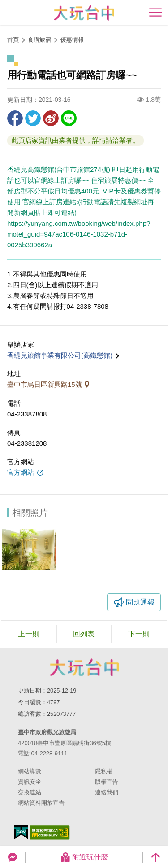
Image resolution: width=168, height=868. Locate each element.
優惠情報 (72, 40)
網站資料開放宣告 (41, 803)
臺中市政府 (84, 667)
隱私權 (104, 771)
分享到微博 (51, 118)
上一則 (29, 634)
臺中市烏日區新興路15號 (45, 384)
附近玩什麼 (84, 857)
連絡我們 (107, 792)
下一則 (139, 634)
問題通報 (140, 602)
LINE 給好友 (69, 118)
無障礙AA (50, 833)
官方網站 (22, 472)
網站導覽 (30, 771)
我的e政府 (21, 832)
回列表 (84, 634)
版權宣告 (107, 782)
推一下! (33, 118)
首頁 (13, 40)
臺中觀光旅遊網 (84, 13)
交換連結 (30, 792)
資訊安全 (30, 782)
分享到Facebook (15, 118)
